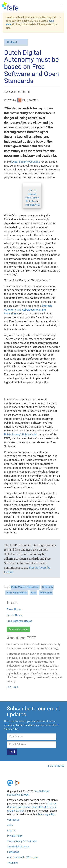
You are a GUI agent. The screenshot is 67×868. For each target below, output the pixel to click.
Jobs (10, 825)
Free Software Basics (19, 621)
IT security (48, 587)
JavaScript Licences (18, 847)
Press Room (14, 609)
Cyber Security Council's (26, 162)
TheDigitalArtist (32, 205)
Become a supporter (18, 629)
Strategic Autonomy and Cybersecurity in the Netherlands (28, 310)
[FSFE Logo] (10, 6)
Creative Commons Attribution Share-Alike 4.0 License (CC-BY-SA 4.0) (32, 807)
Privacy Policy (15, 836)
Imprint (11, 830)
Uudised (12, 42)
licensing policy (46, 814)
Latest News (14, 615)
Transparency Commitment (22, 841)
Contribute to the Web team (22, 857)
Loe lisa (12, 687)
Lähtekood (13, 852)
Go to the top (57, 766)
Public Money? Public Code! (21, 435)
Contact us (13, 820)
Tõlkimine (12, 863)
